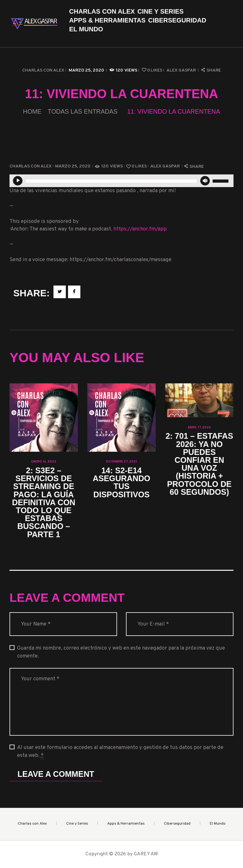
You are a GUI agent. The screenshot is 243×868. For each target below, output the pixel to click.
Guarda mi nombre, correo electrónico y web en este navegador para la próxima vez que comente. (121, 652)
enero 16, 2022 (44, 462)
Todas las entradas (83, 111)
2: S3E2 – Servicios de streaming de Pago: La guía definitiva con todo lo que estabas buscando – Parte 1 (44, 503)
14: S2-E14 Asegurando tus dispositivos (121, 483)
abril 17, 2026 (199, 428)
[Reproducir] (18, 181)
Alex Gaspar (182, 70)
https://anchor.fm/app (140, 229)
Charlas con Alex (43, 70)
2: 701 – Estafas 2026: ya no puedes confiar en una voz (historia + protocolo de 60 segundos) (199, 464)
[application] (121, 181)
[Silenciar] (205, 181)
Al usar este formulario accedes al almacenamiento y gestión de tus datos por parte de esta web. (120, 752)
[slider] (111, 181)
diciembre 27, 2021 (121, 462)
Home (32, 112)
